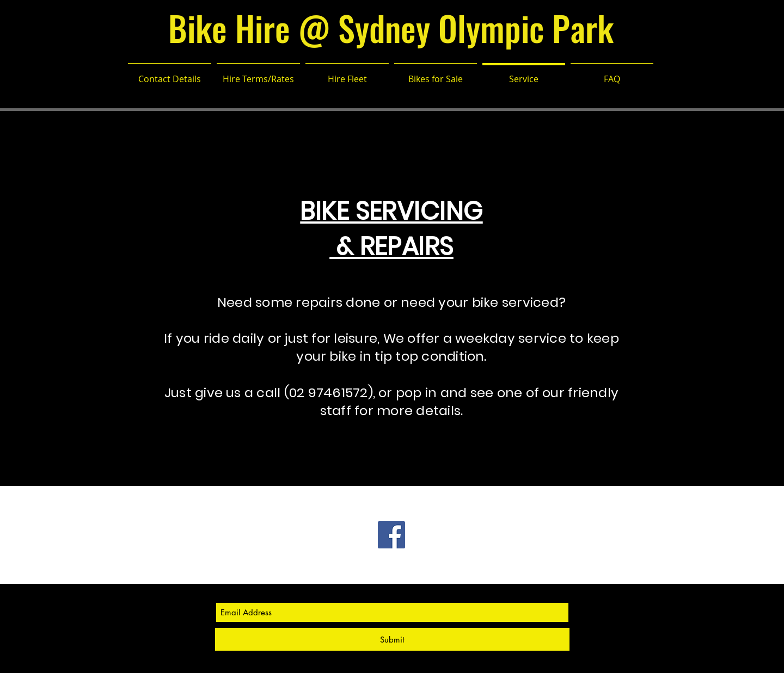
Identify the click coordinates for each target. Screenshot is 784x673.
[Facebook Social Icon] (391, 535)
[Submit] (392, 639)
